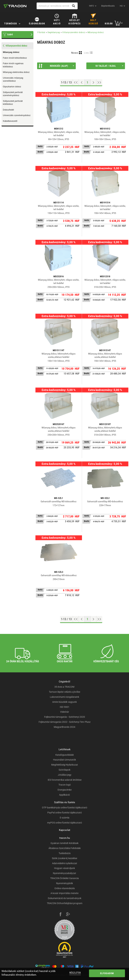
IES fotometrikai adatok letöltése (65, 780)
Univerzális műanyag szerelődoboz (13, 79)
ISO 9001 (65, 707)
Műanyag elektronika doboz (16, 72)
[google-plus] (68, 915)
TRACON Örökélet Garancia (64, 878)
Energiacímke (65, 790)
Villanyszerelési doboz (74, 32)
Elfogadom (107, 973)
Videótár (65, 712)
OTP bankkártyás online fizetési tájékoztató (65, 808)
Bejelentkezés (108, 6)
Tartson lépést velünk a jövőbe (64, 692)
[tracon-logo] (15, 6)
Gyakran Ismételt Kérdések (64, 843)
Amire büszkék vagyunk (64, 702)
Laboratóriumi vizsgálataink (64, 697)
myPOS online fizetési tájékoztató (65, 823)
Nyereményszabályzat (64, 873)
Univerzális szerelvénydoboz (17, 115)
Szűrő (10, 34)
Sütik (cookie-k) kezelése (64, 858)
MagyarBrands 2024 (64, 727)
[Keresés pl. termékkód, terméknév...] (57, 6)
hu (121, 6)
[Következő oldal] (93, 82)
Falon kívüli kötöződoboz (15, 58)
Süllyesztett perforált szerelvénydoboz (13, 94)
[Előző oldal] (82, 82)
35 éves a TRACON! (64, 687)
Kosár (109, 24)
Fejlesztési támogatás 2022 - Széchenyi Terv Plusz (65, 722)
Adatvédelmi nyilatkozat (65, 863)
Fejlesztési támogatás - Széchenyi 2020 (65, 717)
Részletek (75, 973)
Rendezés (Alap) (56, 66)
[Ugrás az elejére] (76, 82)
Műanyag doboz (11, 52)
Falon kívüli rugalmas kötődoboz (13, 65)
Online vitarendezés (65, 888)
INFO (91, 6)
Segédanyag (54, 32)
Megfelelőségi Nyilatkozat (65, 765)
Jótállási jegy (65, 775)
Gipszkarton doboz (12, 87)
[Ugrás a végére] (99, 82)
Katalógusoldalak (65, 755)
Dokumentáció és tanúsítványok (65, 898)
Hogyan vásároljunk (64, 868)
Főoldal (41, 32)
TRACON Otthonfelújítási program (65, 903)
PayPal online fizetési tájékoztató (65, 813)
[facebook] (60, 915)
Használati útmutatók (64, 760)
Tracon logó (65, 785)
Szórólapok (64, 770)
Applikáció (64, 795)
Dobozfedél (8, 110)
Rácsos (75, 53)
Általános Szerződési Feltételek (65, 848)
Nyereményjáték (64, 883)
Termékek (11, 24)
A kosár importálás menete (64, 893)
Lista (86, 53)
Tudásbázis (65, 853)
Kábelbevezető (10, 121)
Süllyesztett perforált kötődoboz (13, 103)
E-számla (65, 818)
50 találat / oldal (109, 66)
